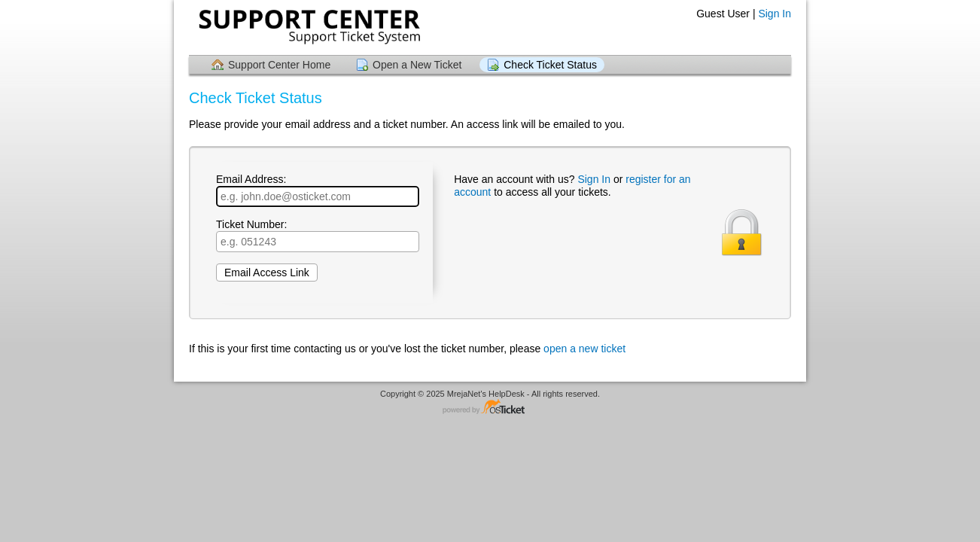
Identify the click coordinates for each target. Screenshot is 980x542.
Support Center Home (279, 65)
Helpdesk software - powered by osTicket (490, 408)
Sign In (775, 14)
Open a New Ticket (417, 65)
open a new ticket (584, 349)
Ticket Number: (318, 235)
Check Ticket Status (550, 65)
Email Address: (318, 190)
